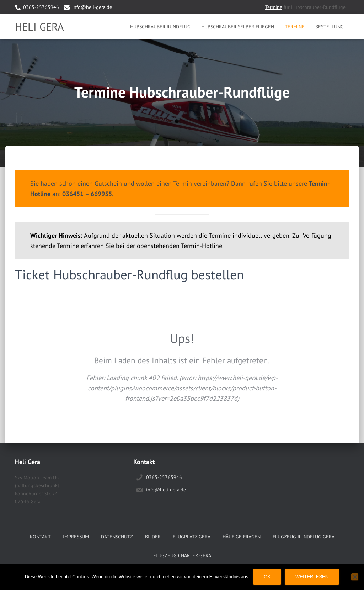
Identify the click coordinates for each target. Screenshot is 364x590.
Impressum (76, 537)
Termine (274, 7)
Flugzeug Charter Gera (182, 555)
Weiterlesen (312, 577)
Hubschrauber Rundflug (160, 27)
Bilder (153, 537)
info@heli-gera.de (92, 7)
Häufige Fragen (242, 537)
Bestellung (330, 27)
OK (267, 577)
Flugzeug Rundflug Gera (304, 537)
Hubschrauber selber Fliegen (238, 27)
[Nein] (355, 577)
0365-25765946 (41, 7)
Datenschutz (117, 537)
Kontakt (40, 537)
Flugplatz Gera (192, 537)
